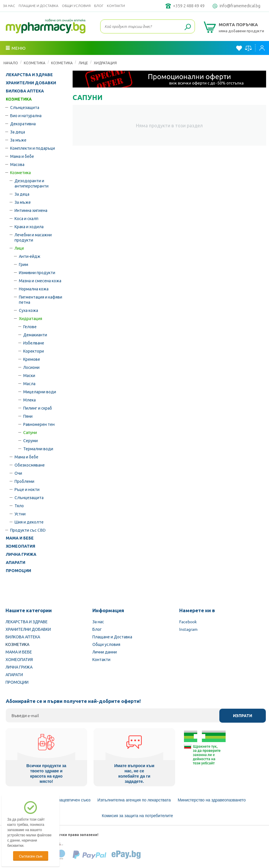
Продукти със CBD (28, 530)
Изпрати (243, 716)
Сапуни (30, 432)
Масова (17, 164)
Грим (24, 264)
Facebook (188, 621)
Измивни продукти (37, 272)
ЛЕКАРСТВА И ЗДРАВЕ (29, 75)
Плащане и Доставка (38, 6)
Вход (262, 48)
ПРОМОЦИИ (18, 571)
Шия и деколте (29, 522)
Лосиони (31, 367)
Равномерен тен (39, 424)
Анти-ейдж (30, 256)
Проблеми (24, 481)
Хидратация (105, 63)
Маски (29, 375)
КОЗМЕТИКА (35, 63)
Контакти (116, 6)
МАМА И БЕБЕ (20, 538)
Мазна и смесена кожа (40, 281)
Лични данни (105, 652)
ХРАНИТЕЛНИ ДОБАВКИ (31, 83)
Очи (18, 473)
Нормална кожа (34, 289)
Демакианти (35, 335)
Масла (29, 383)
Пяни (28, 416)
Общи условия (76, 6)
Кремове (32, 359)
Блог (99, 6)
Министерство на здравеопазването (212, 800)
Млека (29, 400)
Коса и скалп (26, 218)
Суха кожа (28, 310)
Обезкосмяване (30, 465)
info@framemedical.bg (240, 6)
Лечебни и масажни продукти (33, 237)
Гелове (30, 326)
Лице (83, 63)
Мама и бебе (22, 156)
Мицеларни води (40, 392)
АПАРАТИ (16, 562)
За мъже (18, 140)
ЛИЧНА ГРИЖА (21, 554)
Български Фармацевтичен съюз (60, 800)
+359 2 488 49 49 (189, 6)
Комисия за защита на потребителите (138, 816)
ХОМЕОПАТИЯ (20, 546)
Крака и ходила (29, 226)
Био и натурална (26, 115)
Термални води (38, 449)
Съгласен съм (31, 856)
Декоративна (23, 124)
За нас (9, 6)
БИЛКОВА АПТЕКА (25, 91)
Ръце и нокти (27, 489)
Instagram (188, 629)
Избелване (34, 343)
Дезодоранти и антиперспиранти (32, 183)
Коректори (34, 351)
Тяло (19, 506)
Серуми (31, 440)
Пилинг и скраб (38, 408)
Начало (11, 63)
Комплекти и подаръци (33, 148)
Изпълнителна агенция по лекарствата (134, 800)
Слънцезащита (25, 107)
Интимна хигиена (31, 210)
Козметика (62, 63)
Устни (20, 514)
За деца (18, 132)
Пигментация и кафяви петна (41, 299)
